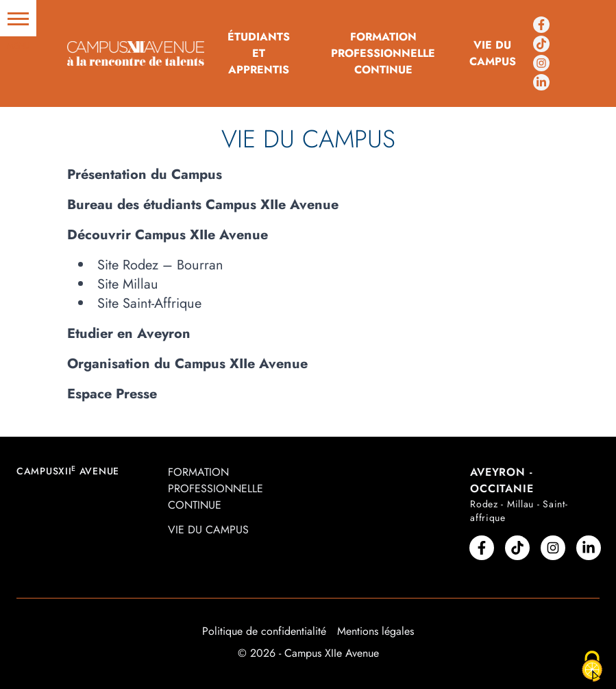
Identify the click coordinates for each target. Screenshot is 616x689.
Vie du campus (493, 53)
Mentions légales (375, 631)
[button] (18, 18)
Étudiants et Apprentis (259, 53)
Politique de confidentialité (264, 631)
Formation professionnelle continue (383, 53)
